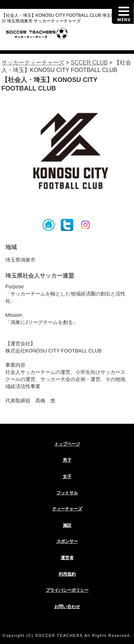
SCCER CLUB (89, 63)
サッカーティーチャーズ (33, 63)
